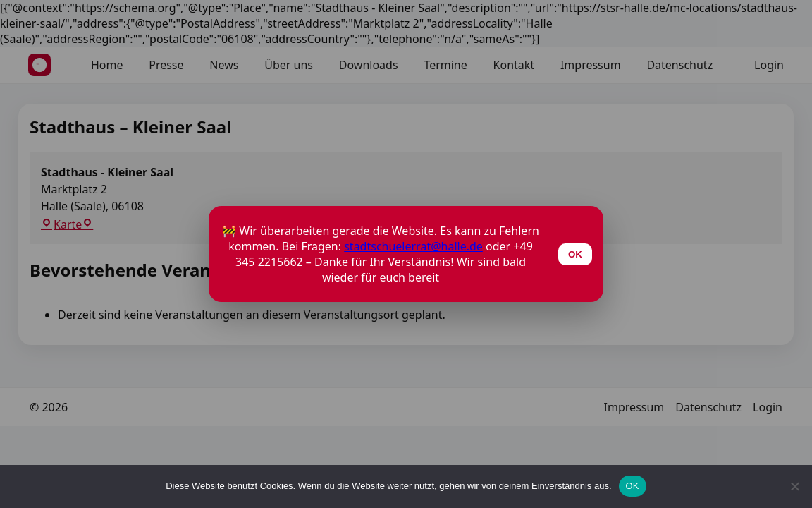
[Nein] (794, 486)
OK (633, 486)
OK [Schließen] (575, 254)
